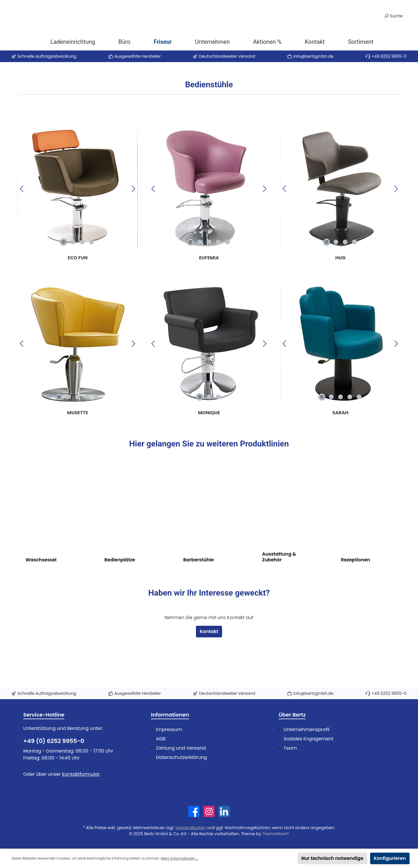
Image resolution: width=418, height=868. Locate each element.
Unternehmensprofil (307, 729)
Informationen (170, 715)
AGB (161, 739)
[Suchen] (393, 16)
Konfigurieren (390, 858)
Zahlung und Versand (181, 748)
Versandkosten (191, 828)
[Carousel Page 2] (73, 276)
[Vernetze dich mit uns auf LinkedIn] (224, 811)
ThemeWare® (275, 834)
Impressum (169, 729)
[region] (78, 222)
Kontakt (209, 665)
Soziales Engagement (308, 739)
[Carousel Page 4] (91, 276)
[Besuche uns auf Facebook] (194, 811)
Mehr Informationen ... (180, 858)
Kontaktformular (81, 774)
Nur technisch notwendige (332, 858)
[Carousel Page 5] (228, 276)
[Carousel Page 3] (82, 276)
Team (290, 748)
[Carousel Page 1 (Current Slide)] (64, 276)
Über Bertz (292, 715)
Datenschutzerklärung (181, 757)
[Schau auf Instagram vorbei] (209, 811)
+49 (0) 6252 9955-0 (54, 741)
